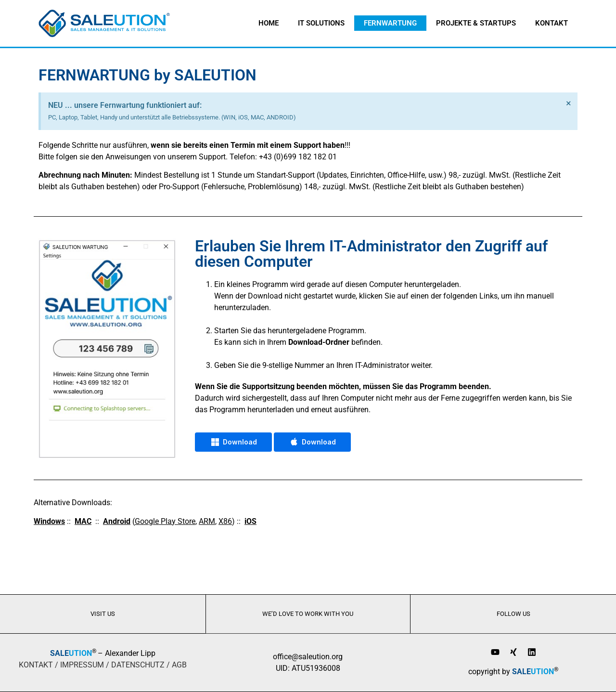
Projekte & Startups (476, 23)
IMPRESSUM (82, 665)
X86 (225, 521)
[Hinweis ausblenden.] (569, 104)
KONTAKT (36, 665)
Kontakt (552, 23)
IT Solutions (321, 23)
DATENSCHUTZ (138, 665)
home (269, 23)
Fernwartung (390, 23)
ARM (207, 521)
